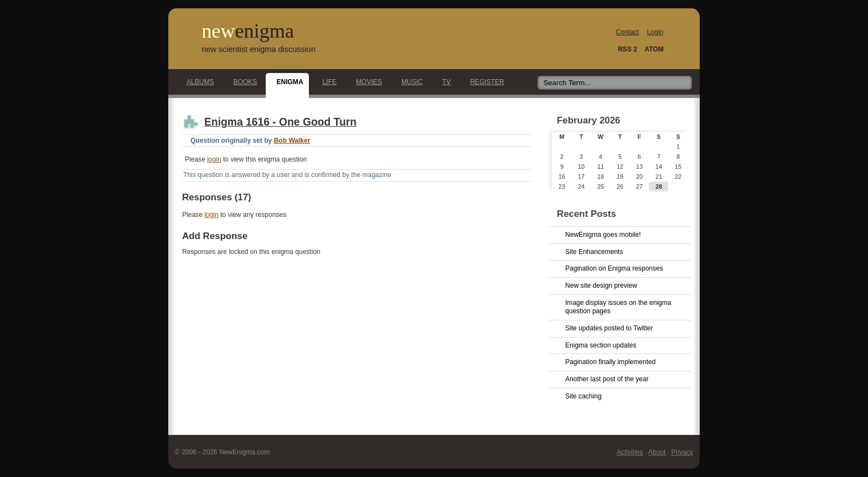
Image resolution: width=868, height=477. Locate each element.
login (214, 159)
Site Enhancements (594, 252)
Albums (197, 82)
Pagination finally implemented (610, 362)
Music (409, 82)
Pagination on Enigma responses (614, 268)
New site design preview (601, 286)
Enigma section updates (601, 345)
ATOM (654, 49)
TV (443, 82)
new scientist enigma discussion (259, 49)
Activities (630, 452)
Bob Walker (292, 141)
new (248, 31)
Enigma (286, 82)
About (657, 452)
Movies (366, 82)
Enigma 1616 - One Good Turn (280, 122)
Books (242, 82)
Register (484, 82)
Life (327, 82)
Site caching (583, 396)
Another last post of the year (607, 379)
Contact (628, 32)
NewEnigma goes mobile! (603, 235)
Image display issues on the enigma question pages (618, 307)
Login (655, 32)
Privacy (682, 452)
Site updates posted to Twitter (609, 328)
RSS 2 (627, 49)
